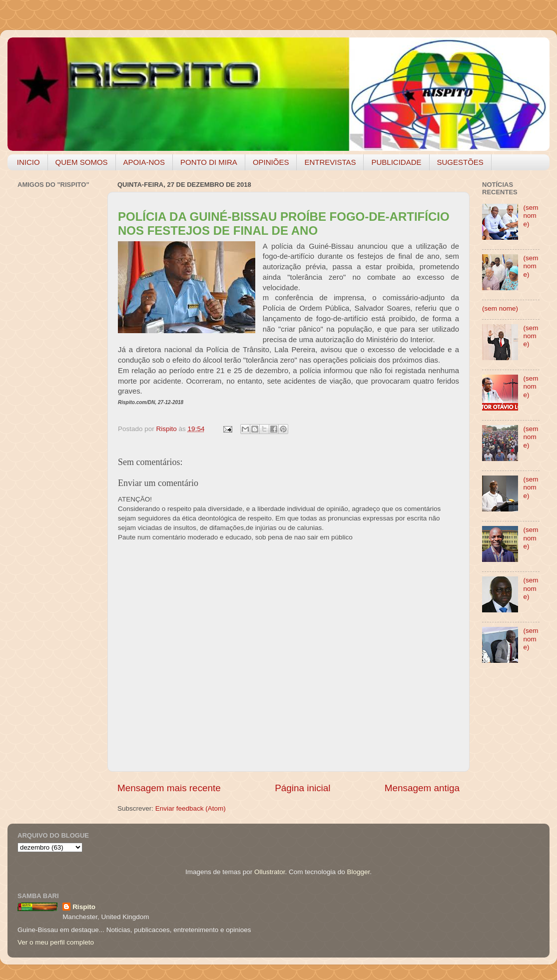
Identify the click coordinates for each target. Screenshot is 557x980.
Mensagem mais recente (169, 788)
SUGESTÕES (460, 162)
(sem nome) (531, 216)
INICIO (28, 162)
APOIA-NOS (144, 162)
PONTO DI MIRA (209, 162)
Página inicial (302, 788)
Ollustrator (270, 872)
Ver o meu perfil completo (56, 942)
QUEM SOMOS (82, 162)
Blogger (358, 872)
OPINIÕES (271, 162)
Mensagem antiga (422, 788)
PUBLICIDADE (396, 162)
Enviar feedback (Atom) (191, 808)
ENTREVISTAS (330, 162)
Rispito (84, 907)
